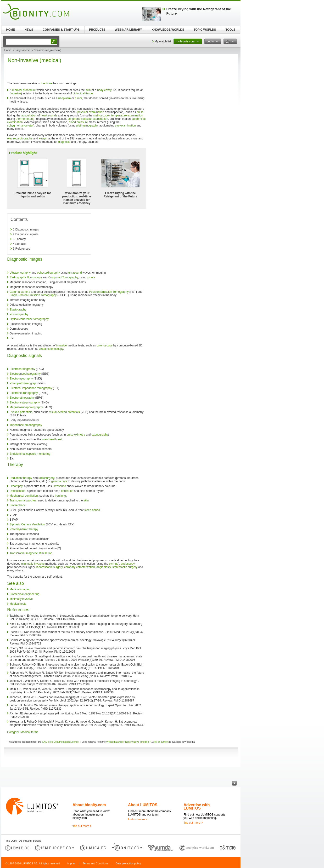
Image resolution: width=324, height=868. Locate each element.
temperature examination (127, 115)
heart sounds (49, 115)
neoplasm (64, 98)
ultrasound (75, 273)
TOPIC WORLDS (205, 30)
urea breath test (52, 439)
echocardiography (48, 273)
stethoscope (101, 115)
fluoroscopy (35, 277)
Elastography (18, 310)
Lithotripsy (16, 486)
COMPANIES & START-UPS (61, 30)
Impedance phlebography (26, 425)
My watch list (163, 41)
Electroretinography (22, 398)
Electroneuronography (24, 393)
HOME (11, 30)
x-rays (43, 138)
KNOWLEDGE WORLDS (168, 30)
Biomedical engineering (25, 594)
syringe (114, 564)
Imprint (71, 863)
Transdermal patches (23, 500)
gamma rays (59, 481)
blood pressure (78, 122)
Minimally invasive (21, 599)
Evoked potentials (21, 412)
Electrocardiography (22, 369)
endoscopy (128, 564)
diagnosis (64, 142)
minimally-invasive (33, 564)
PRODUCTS (97, 30)
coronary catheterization (79, 567)
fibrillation (67, 491)
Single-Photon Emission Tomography (33, 295)
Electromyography (21, 379)
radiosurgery (46, 478)
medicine (47, 83)
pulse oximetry (76, 435)
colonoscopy (105, 345)
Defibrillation (17, 491)
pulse (140, 112)
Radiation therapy (21, 478)
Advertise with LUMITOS (197, 807)
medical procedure (24, 90)
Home (8, 50)
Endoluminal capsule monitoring (30, 454)
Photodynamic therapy (24, 529)
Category (13, 732)
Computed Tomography (63, 277)
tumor (78, 98)
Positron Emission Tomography (109, 292)
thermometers (25, 119)
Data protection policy (128, 863)
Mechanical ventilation (24, 496)
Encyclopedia (22, 50)
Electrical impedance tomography (31, 388)
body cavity (104, 90)
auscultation (29, 115)
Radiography (18, 277)
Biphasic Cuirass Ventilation (27, 524)
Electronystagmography (25, 402)
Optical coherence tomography (29, 319)
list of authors (161, 742)
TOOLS (230, 30)
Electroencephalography (25, 374)
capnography (100, 435)
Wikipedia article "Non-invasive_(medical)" (129, 742)
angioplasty (104, 567)
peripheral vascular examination (88, 119)
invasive (16, 93)
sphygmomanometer (20, 126)
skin (88, 90)
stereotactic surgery (125, 567)
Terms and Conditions (95, 863)
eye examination (125, 126)
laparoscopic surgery (50, 567)
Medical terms (29, 732)
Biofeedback (17, 505)
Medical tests (18, 604)
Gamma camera (20, 292)
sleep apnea (92, 510)
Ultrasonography (20, 273)
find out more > (82, 826)
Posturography (19, 314)
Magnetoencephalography (26, 407)
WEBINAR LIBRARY (128, 30)
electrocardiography (20, 138)
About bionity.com (89, 805)
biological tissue (83, 93)
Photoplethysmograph (24, 383)
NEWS (29, 30)
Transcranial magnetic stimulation (31, 553)
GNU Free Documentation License (60, 742)
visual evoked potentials (64, 412)
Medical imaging (20, 589)
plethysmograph (87, 126)
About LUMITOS (143, 805)
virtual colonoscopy (51, 349)
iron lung (60, 496)
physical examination (91, 112)
